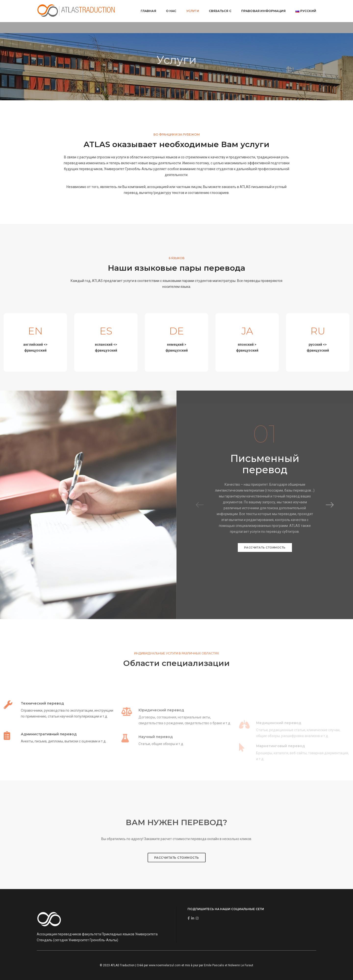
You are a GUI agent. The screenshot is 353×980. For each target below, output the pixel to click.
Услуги (193, 11)
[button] (330, 505)
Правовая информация (263, 11)
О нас (171, 11)
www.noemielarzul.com (165, 965)
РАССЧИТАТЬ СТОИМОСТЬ (265, 547)
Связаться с (220, 11)
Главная (148, 11)
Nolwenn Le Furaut (241, 965)
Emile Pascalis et (216, 965)
